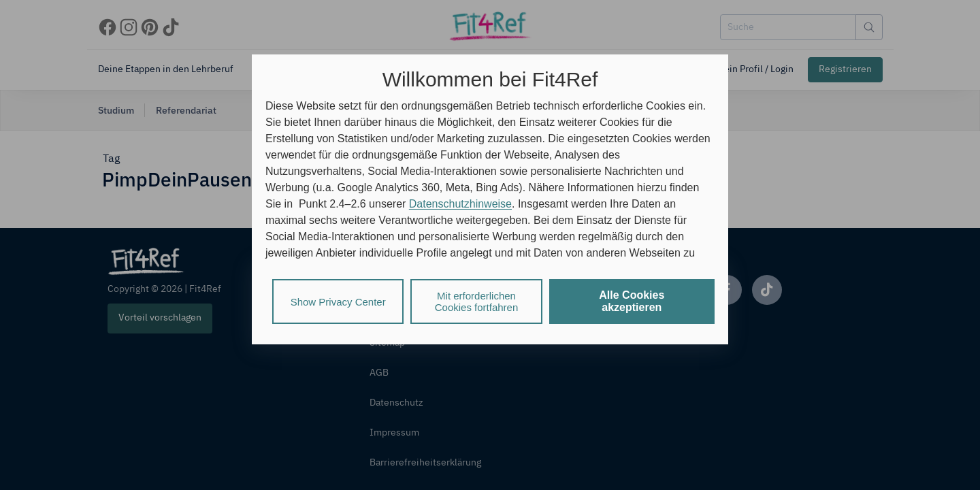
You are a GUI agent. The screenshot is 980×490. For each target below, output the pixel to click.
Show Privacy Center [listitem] (338, 302)
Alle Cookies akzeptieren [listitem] (632, 301)
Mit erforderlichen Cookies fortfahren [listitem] (477, 301)
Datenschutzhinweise (460, 204)
